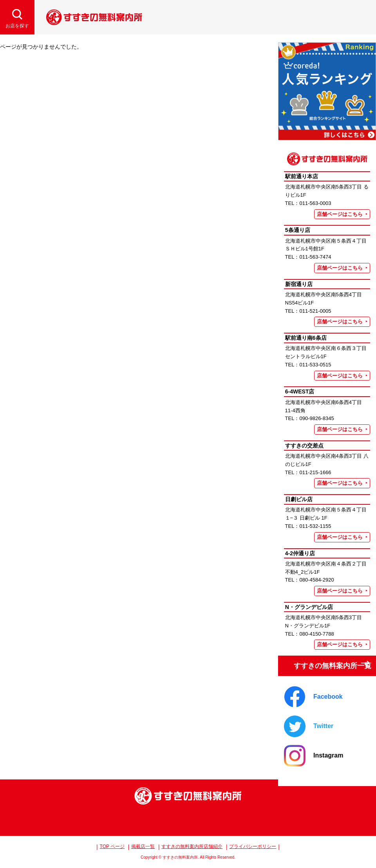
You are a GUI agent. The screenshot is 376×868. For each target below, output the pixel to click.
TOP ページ (112, 846)
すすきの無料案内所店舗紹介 (192, 846)
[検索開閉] (17, 17)
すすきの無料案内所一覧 (326, 662)
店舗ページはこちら (340, 214)
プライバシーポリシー (253, 846)
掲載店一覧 (143, 846)
